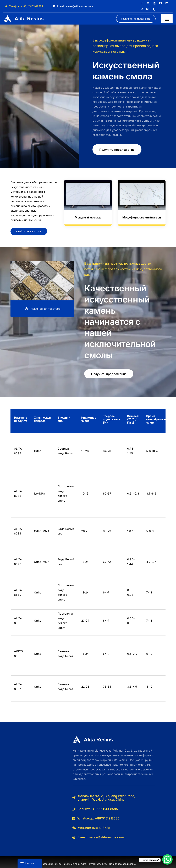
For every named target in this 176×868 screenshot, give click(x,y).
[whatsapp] (142, 9)
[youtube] (161, 3)
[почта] (148, 9)
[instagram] (155, 3)
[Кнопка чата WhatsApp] (167, 859)
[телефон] (154, 9)
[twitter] (148, 3)
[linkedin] (167, 3)
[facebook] (142, 3)
